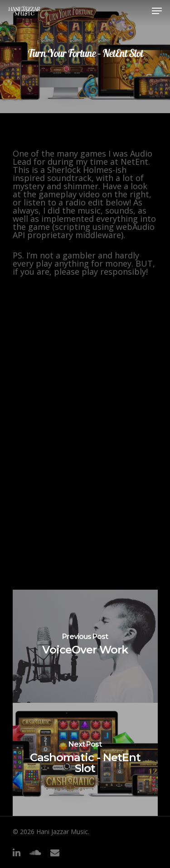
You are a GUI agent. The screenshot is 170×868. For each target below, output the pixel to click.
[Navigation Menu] (157, 11)
